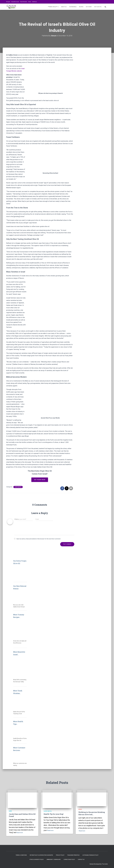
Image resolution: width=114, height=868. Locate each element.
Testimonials (73, 7)
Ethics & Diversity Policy (37, 859)
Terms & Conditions (21, 855)
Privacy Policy (60, 855)
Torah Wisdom (24, 2)
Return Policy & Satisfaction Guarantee (41, 855)
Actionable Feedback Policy (90, 855)
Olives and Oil (18, 487)
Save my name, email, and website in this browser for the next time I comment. (39, 539)
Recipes (8, 2)
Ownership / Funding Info (54, 859)
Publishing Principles (73, 855)
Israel (80, 809)
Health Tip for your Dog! (53, 814)
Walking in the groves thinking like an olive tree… (92, 813)
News (30, 2)
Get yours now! (40, 480)
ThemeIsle (105, 864)
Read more (20, 833)
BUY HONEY (89, 7)
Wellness (35, 2)
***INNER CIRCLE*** (53, 7)
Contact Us (81, 859)
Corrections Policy (69, 859)
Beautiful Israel (15, 2)
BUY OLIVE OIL (98, 7)
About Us (64, 7)
